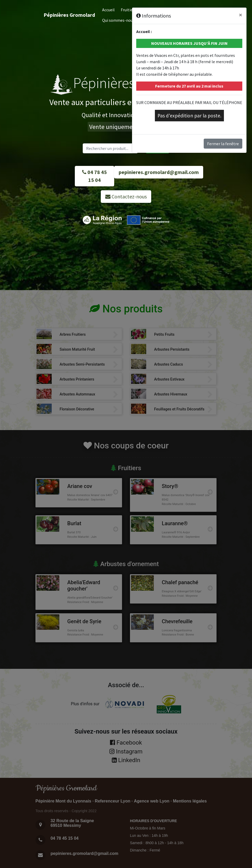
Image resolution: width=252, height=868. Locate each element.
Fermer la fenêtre (223, 144)
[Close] (241, 15)
